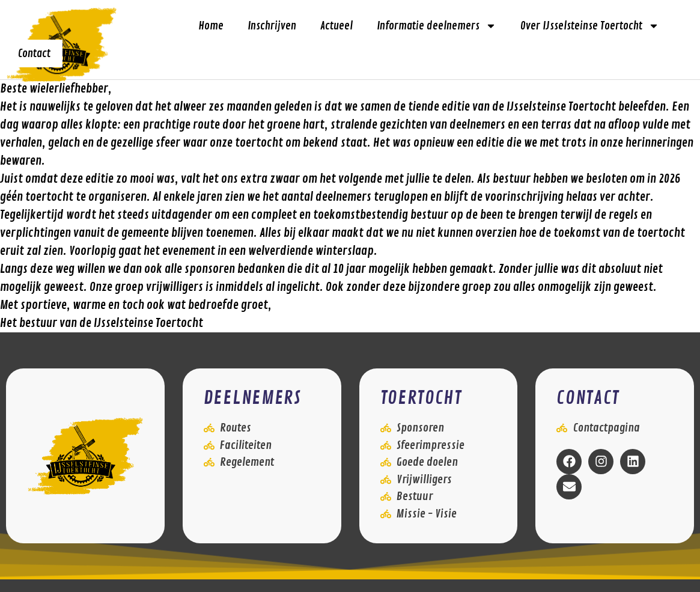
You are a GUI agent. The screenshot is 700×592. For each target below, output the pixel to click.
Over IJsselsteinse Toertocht (590, 26)
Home (211, 26)
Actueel (336, 26)
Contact (34, 53)
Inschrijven (272, 26)
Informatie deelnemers (437, 26)
